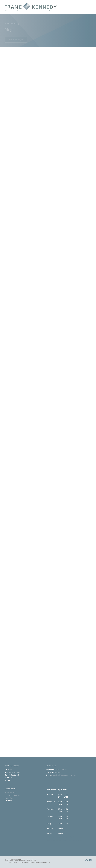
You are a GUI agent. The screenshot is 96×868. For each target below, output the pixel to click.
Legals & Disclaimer (12, 795)
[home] (31, 7)
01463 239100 (61, 769)
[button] (89, 7)
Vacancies (9, 798)
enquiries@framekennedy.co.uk (64, 775)
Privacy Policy (10, 792)
